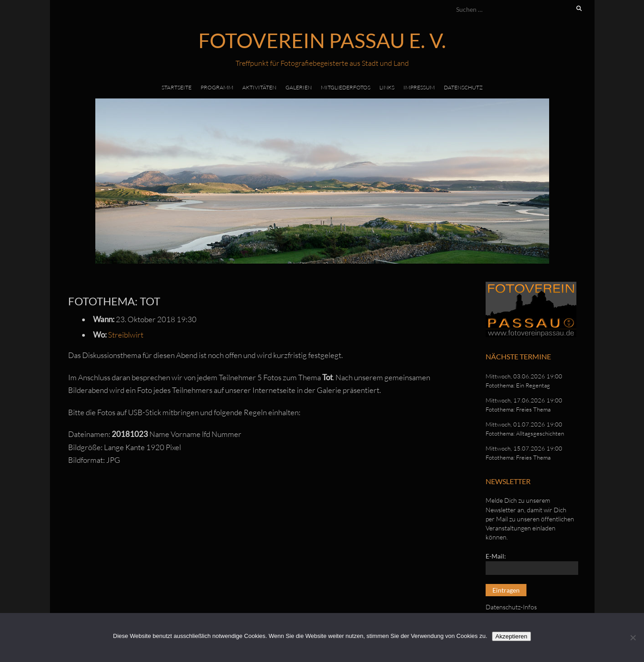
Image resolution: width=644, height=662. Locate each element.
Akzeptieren (511, 636)
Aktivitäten (259, 87)
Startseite (177, 87)
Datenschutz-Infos (511, 607)
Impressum (419, 87)
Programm (217, 87)
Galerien (299, 87)
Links (387, 87)
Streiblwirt (126, 335)
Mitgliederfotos (346, 87)
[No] (633, 637)
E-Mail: (496, 556)
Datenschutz (463, 87)
